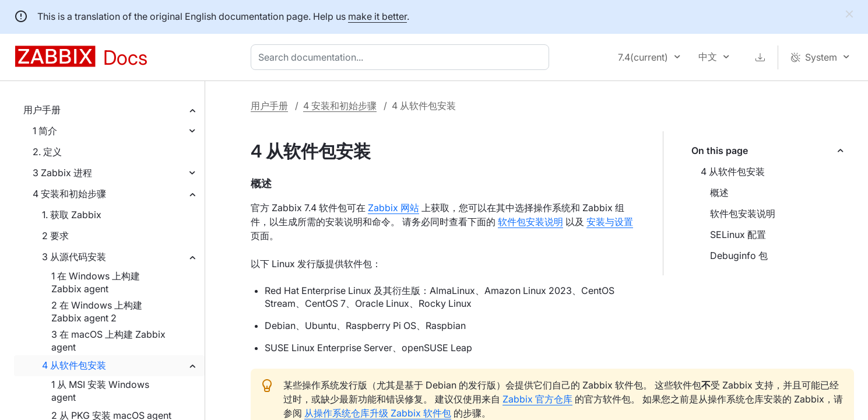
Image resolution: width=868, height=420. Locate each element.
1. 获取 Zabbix (72, 215)
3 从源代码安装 (74, 257)
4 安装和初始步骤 (69, 194)
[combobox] (402, 57)
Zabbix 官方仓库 (537, 399)
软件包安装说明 (743, 213)
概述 (719, 192)
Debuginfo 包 (739, 256)
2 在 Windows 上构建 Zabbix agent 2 (97, 311)
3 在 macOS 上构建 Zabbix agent (108, 341)
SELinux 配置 (738, 235)
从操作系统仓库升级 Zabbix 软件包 (378, 413)
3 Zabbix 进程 (62, 173)
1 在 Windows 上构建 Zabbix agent (96, 282)
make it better (377, 16)
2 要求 (55, 236)
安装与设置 (610, 222)
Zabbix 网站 (393, 208)
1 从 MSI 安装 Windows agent (100, 391)
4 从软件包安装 (74, 365)
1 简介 (45, 131)
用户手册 (42, 110)
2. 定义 (47, 152)
